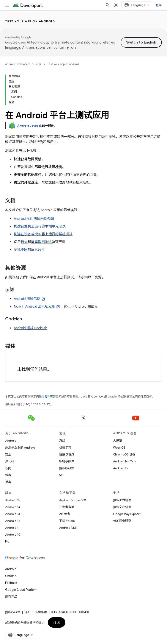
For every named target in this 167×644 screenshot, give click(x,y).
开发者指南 (67, 507)
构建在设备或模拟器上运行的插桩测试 (43, 234)
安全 (8, 454)
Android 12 (13, 521)
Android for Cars (124, 461)
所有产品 (11, 597)
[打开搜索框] (108, 5)
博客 (8, 475)
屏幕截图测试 (41, 242)
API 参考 (65, 514)
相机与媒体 (67, 461)
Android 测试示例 (27, 299)
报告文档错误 (122, 507)
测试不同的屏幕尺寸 (29, 250)
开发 (39, 64)
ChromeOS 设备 (124, 454)
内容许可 (47, 397)
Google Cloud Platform (21, 590)
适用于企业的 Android (20, 448)
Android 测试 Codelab (31, 328)
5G (61, 475)
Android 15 (13, 500)
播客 (8, 482)
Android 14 (13, 507)
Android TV (121, 468)
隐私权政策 (67, 468)
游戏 (62, 441)
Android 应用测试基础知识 (34, 219)
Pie (7, 541)
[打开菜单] (7, 5)
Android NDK (68, 528)
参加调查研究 (122, 521)
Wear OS (119, 448)
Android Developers (18, 64)
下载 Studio (67, 521)
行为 (24, 242)
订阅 (57, 622)
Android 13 (13, 514)
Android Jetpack (29, 126)
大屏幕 (118, 441)
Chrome (11, 576)
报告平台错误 (122, 500)
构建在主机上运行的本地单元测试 (40, 226)
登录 (159, 5)
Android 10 (13, 535)
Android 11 (12, 528)
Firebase (11, 583)
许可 (28, 612)
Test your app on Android (30, 21)
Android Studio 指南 (73, 500)
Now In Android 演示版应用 (35, 307)
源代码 (10, 461)
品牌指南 (41, 612)
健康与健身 (67, 454)
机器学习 (65, 448)
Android (11, 441)
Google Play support (127, 514)
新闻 (8, 468)
